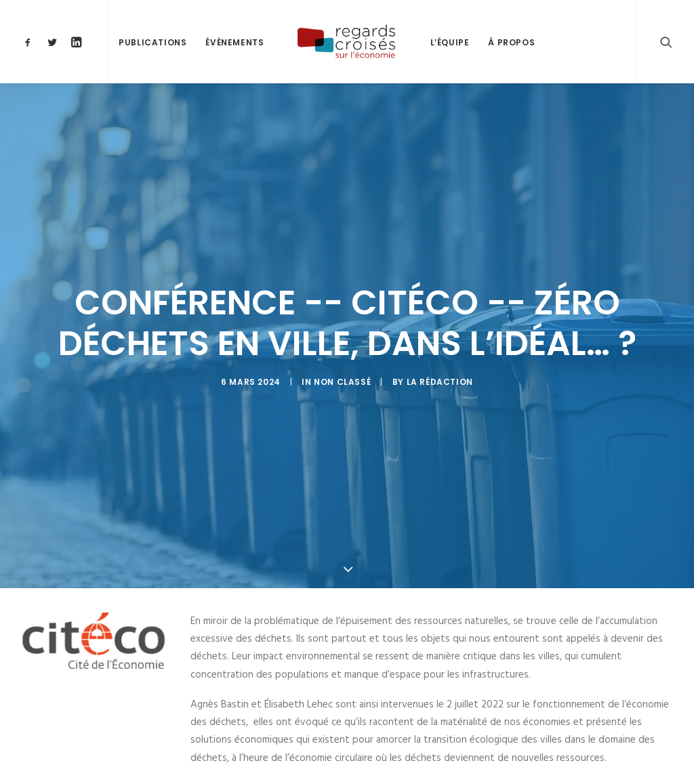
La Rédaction (440, 378)
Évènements (234, 42)
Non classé (342, 378)
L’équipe (450, 42)
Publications (152, 42)
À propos (511, 42)
